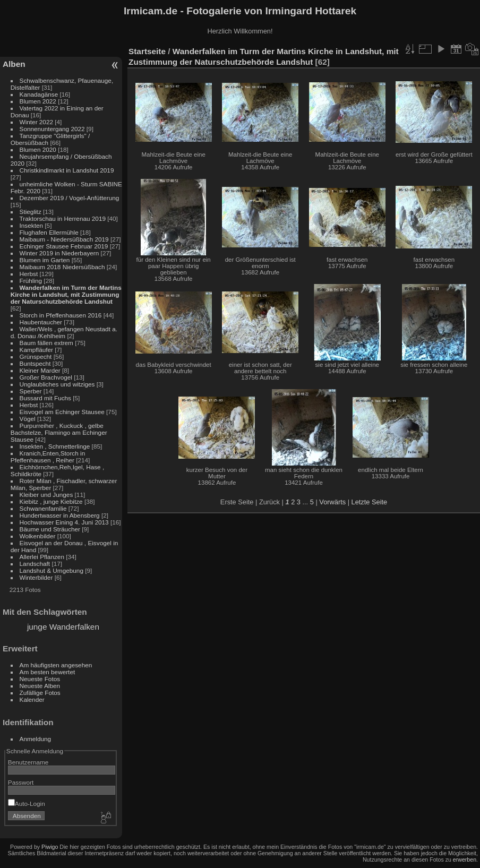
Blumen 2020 (38, 149)
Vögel (28, 419)
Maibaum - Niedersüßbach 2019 (64, 239)
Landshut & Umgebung (52, 570)
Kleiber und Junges (46, 495)
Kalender (32, 699)
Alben (14, 64)
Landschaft (35, 564)
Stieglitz (31, 212)
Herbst (29, 274)
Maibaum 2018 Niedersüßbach (62, 267)
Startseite (147, 51)
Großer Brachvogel (46, 377)
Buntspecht (35, 363)
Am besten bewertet (48, 672)
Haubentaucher (41, 322)
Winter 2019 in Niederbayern (59, 253)
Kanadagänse (39, 94)
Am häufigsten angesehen (56, 665)
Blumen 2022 (38, 101)
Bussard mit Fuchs (45, 398)
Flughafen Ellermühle (49, 232)
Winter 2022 (36, 122)
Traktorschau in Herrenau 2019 (63, 218)
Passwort (21, 782)
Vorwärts (332, 502)
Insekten (31, 225)
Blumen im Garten (45, 260)
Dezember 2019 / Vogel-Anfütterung (70, 198)
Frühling (31, 281)
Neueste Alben (40, 686)
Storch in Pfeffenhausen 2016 (61, 315)
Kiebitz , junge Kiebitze (51, 501)
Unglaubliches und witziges (57, 384)
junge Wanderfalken (63, 627)
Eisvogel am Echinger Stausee (62, 412)
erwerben (465, 860)
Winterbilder (36, 577)
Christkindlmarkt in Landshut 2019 (67, 170)
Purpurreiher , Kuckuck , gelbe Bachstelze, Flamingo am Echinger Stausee (59, 432)
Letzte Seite (370, 502)
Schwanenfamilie (43, 508)
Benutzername (28, 762)
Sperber (31, 391)
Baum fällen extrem (46, 343)
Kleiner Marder (40, 370)
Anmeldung (36, 739)
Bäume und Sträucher (50, 529)
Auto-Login (27, 803)
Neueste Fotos (40, 679)
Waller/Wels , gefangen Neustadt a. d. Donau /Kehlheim (64, 332)
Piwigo (50, 847)
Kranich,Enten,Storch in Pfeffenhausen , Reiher (48, 457)
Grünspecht (36, 356)
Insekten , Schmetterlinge (55, 446)
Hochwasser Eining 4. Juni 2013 (64, 522)
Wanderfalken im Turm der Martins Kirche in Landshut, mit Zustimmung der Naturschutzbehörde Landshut (66, 294)
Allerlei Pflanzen (42, 557)
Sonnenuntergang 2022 (52, 129)
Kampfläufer (36, 350)
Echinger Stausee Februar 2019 (64, 246)
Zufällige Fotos (40, 693)
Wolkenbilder (38, 536)
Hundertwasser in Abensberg (60, 515)
